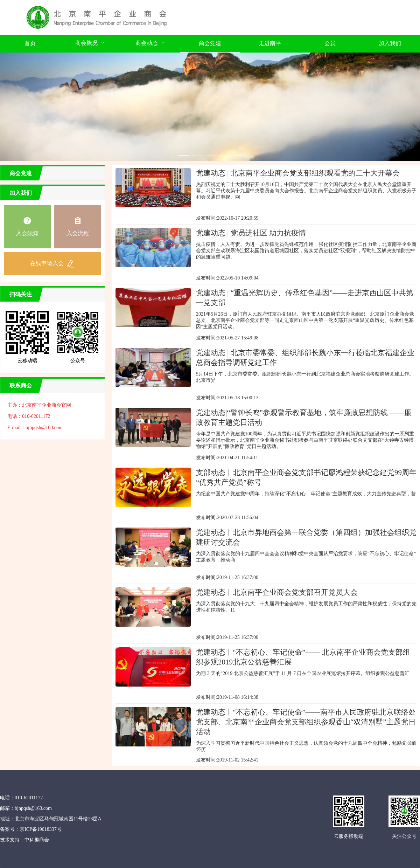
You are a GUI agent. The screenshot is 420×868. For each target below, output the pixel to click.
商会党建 (210, 43)
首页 (30, 43)
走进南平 (270, 43)
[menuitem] (30, 44)
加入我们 (390, 43)
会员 (330, 43)
